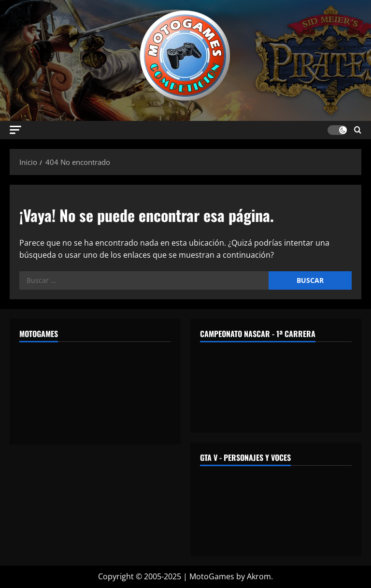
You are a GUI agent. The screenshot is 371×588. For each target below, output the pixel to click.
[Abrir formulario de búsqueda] (358, 130)
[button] (15, 130)
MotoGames (212, 576)
